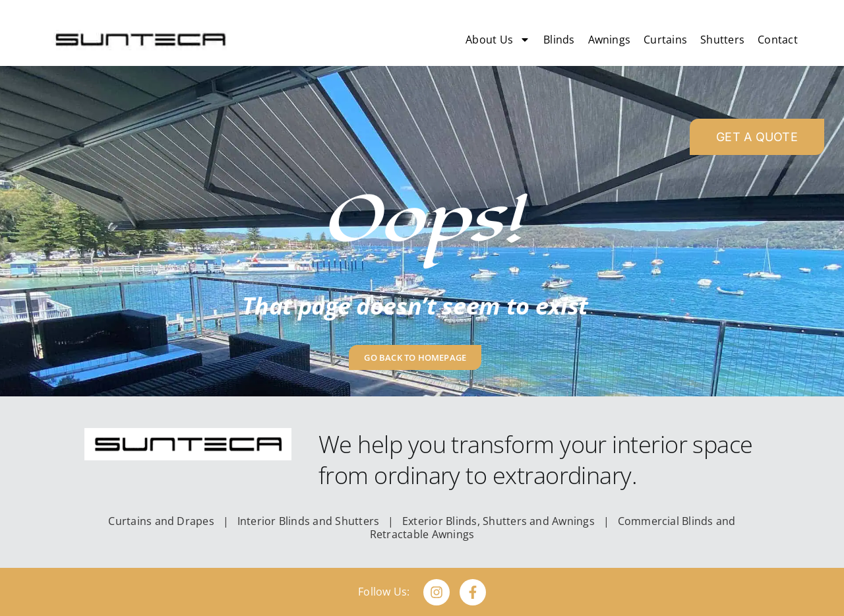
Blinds (559, 40)
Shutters (722, 40)
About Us (498, 40)
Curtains (665, 40)
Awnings (610, 40)
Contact (778, 40)
